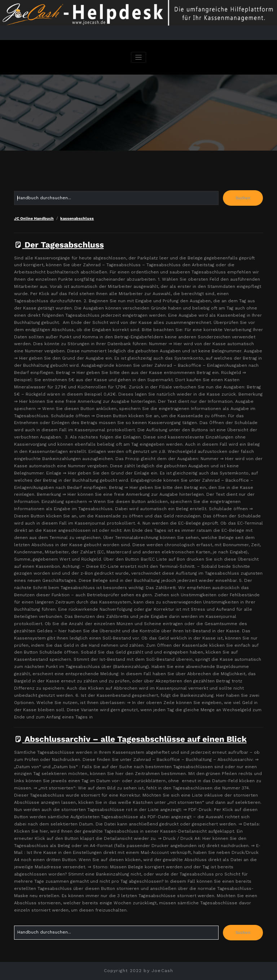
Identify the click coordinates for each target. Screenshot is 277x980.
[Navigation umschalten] (139, 57)
